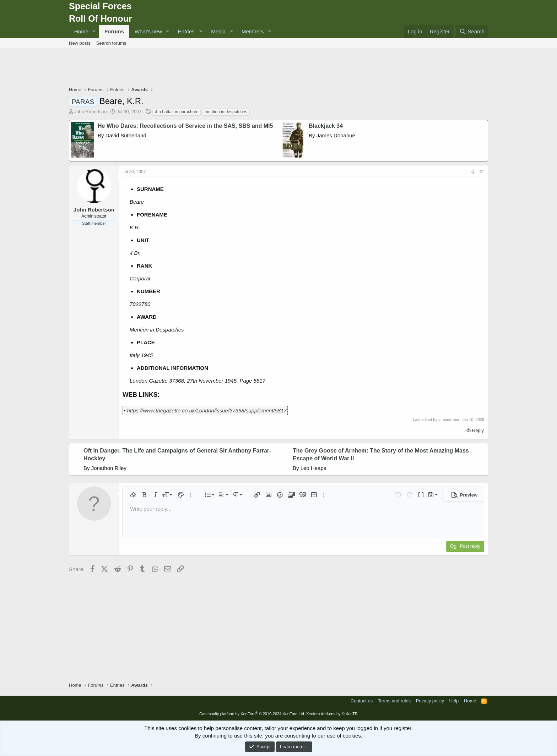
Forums (114, 31)
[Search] (472, 31)
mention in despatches (226, 112)
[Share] (473, 172)
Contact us (362, 701)
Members (253, 31)
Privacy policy (430, 701)
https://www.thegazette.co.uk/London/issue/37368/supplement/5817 (207, 410)
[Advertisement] (278, 69)
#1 (482, 172)
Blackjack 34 (326, 126)
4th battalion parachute (177, 112)
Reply (478, 430)
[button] (94, 31)
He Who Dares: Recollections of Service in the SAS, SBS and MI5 (185, 126)
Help (454, 701)
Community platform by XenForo (252, 714)
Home (81, 31)
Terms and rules (394, 701)
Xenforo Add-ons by (332, 714)
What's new (148, 31)
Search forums (111, 43)
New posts (80, 43)
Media (218, 31)
